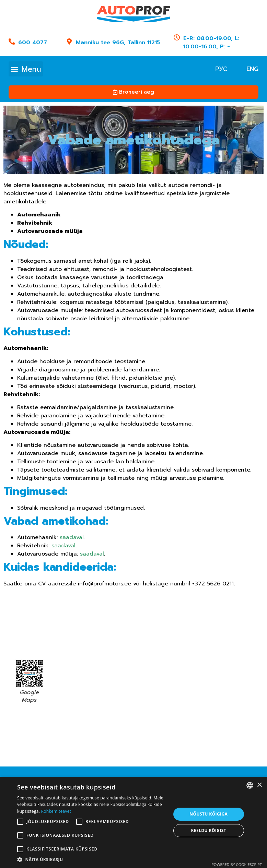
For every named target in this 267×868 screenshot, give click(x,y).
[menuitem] (221, 69)
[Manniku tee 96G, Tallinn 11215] (69, 41)
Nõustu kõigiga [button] (208, 814)
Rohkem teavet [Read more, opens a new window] (56, 811)
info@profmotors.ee (105, 584)
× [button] (259, 785)
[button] (26, 69)
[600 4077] (12, 41)
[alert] (133, 822)
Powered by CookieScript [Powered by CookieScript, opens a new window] (237, 864)
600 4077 (33, 43)
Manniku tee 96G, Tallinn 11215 (118, 43)
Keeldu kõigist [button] (208, 830)
